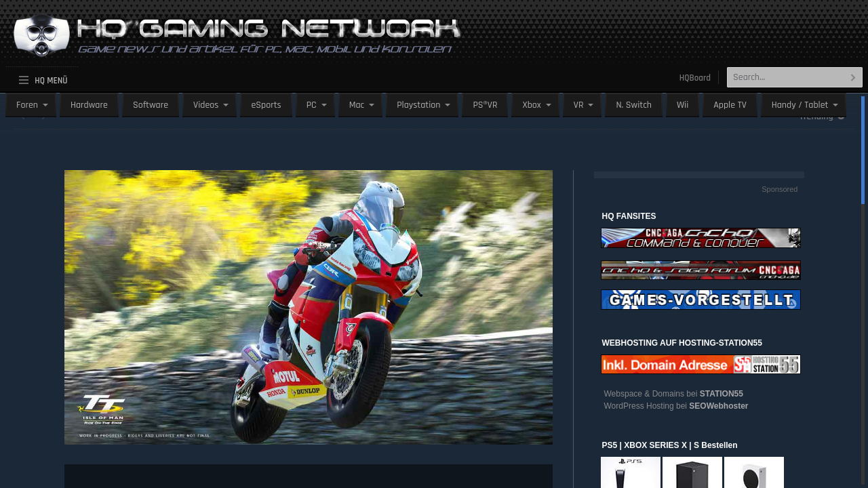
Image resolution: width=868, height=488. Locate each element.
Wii (683, 105)
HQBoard (695, 78)
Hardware (89, 105)
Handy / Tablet (800, 105)
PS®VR (485, 105)
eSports (266, 105)
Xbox (531, 105)
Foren (27, 105)
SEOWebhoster (718, 406)
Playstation (418, 105)
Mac (357, 105)
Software (151, 105)
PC (312, 105)
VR (579, 105)
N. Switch (634, 105)
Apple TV (730, 105)
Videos (206, 105)
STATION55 (722, 394)
